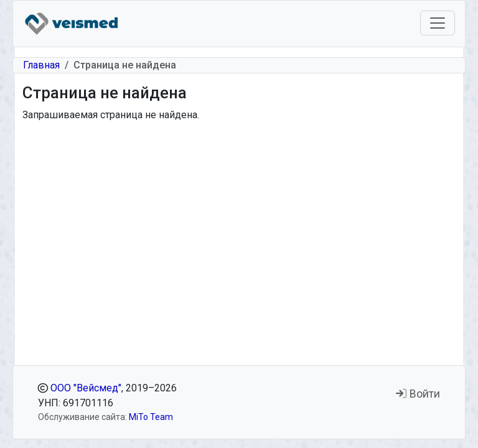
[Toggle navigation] (438, 23)
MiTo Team (151, 417)
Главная (41, 65)
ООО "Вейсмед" (86, 388)
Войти (418, 394)
